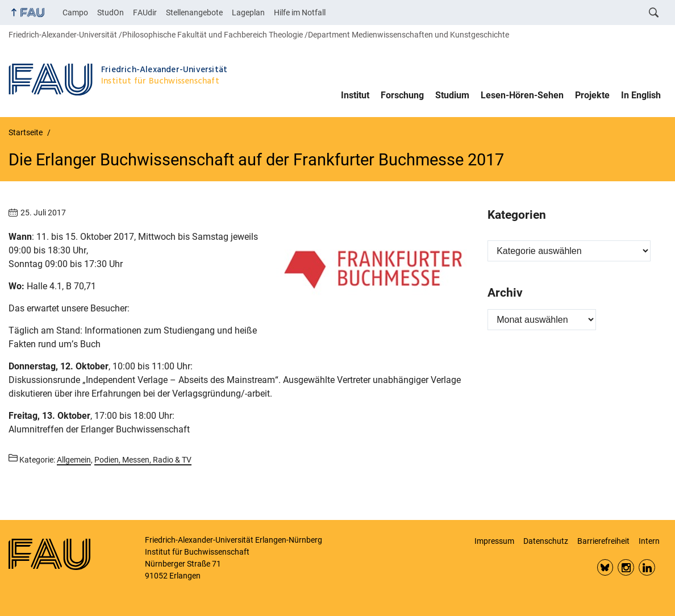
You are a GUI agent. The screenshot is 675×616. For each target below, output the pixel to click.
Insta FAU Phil (626, 567)
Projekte (592, 95)
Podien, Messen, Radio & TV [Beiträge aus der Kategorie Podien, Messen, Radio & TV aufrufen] (143, 460)
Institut (355, 95)
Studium (452, 95)
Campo (75, 13)
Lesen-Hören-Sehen (522, 95)
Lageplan (248, 13)
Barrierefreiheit (603, 541)
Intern (649, 541)
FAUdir (145, 13)
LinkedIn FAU (647, 567)
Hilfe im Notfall (300, 13)
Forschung (402, 95)
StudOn (111, 13)
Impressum (494, 541)
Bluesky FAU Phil (605, 567)
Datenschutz (546, 541)
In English (641, 95)
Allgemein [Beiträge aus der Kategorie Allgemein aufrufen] (74, 460)
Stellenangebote (194, 13)
